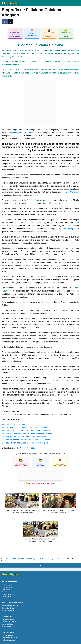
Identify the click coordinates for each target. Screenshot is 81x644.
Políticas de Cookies (9, 640)
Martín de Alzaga (67, 229)
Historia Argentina (8, 585)
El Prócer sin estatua (26, 448)
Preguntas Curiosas (9, 627)
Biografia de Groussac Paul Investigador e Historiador (24, 428)
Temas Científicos (8, 608)
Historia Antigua (7, 588)
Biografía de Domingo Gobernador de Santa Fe (25, 443)
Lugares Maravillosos (9, 622)
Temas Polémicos (8, 611)
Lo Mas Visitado (7, 636)
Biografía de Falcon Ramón (13, 425)
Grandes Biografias (8, 597)
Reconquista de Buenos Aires (24, 133)
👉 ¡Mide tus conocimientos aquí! (40, 484)
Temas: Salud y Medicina (10, 606)
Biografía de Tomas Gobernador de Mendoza (26, 431)
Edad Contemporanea (9, 595)
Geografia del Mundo (9, 620)
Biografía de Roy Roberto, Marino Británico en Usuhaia (27, 434)
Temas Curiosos (7, 624)
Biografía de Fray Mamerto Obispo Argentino (24, 437)
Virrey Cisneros (71, 192)
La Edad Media (7, 590)
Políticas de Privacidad (10, 638)
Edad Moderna (7, 592)
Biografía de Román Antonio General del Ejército (26, 440)
